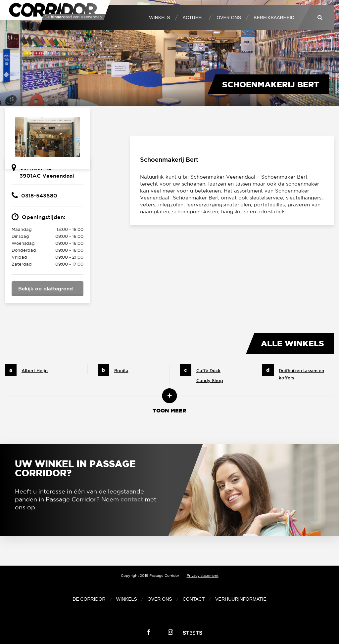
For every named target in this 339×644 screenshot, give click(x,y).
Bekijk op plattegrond (46, 289)
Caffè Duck (208, 371)
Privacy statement (203, 576)
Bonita (121, 371)
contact (132, 499)
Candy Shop (210, 381)
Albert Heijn (35, 371)
